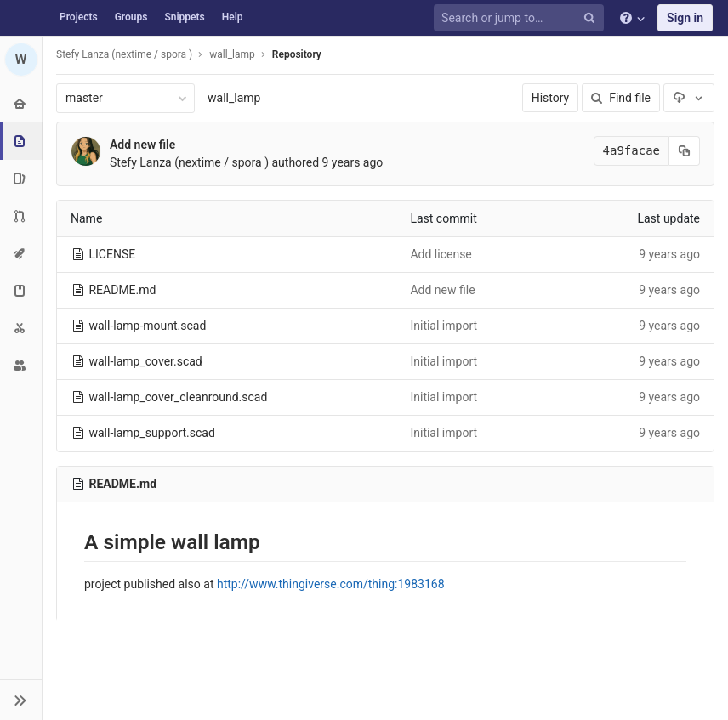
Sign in (685, 18)
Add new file (142, 145)
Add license (441, 254)
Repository (297, 54)
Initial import (444, 326)
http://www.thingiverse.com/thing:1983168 (331, 584)
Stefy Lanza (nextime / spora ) (124, 54)
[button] (21, 700)
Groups (131, 17)
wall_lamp (234, 98)
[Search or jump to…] (521, 18)
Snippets (184, 17)
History (551, 98)
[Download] (689, 98)
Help (233, 17)
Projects (79, 17)
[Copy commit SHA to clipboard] (685, 151)
